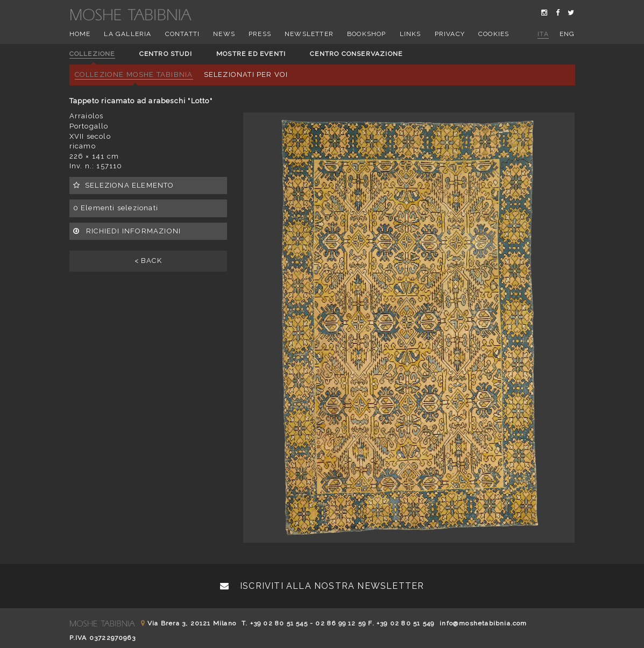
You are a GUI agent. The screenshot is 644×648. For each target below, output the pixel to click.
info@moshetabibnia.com (483, 623)
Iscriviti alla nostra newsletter (322, 586)
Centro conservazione (356, 54)
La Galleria (128, 34)
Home (80, 34)
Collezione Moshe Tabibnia (134, 74)
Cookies (494, 34)
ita (543, 34)
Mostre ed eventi (251, 54)
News (224, 34)
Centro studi (166, 54)
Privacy (450, 34)
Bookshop (367, 34)
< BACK (148, 261)
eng (567, 34)
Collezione (92, 54)
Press (260, 34)
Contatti (183, 34)
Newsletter (309, 34)
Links (411, 34)
